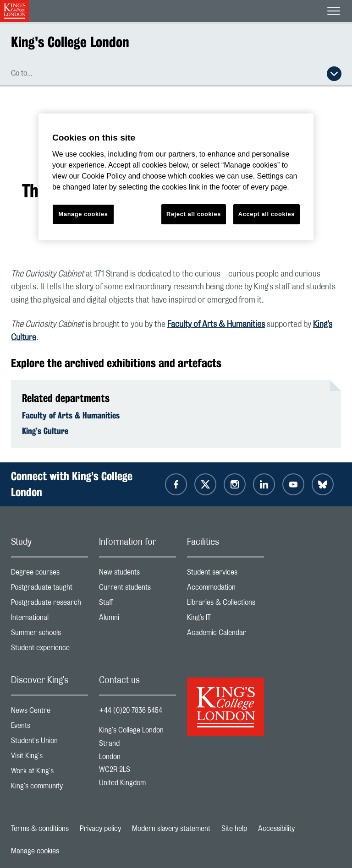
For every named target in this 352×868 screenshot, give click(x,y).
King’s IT (225, 620)
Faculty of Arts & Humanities (216, 325)
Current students (137, 589)
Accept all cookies (267, 214)
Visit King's (49, 758)
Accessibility (276, 829)
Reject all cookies (194, 214)
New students (137, 574)
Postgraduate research (49, 605)
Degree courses (49, 574)
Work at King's (49, 773)
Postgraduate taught (49, 589)
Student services (225, 574)
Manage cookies (35, 851)
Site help (234, 829)
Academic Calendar (225, 635)
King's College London (70, 42)
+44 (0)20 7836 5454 (131, 711)
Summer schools (49, 635)
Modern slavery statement (171, 829)
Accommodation (225, 589)
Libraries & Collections (225, 605)
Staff (137, 605)
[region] (176, 177)
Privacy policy (100, 829)
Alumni (137, 620)
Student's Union (49, 743)
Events (49, 728)
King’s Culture (45, 431)
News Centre (49, 713)
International (49, 620)
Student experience (49, 650)
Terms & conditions (40, 829)
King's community (49, 788)
